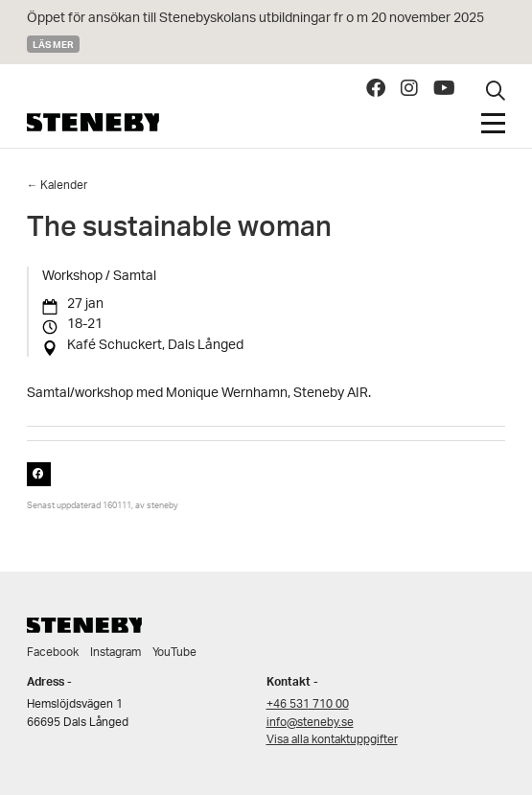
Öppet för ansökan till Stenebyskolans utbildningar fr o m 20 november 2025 (255, 19)
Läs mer (53, 44)
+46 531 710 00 (308, 704)
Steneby (93, 122)
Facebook (53, 653)
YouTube (174, 653)
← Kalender (58, 186)
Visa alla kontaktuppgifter (332, 740)
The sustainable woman (179, 231)
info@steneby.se (310, 723)
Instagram (116, 653)
